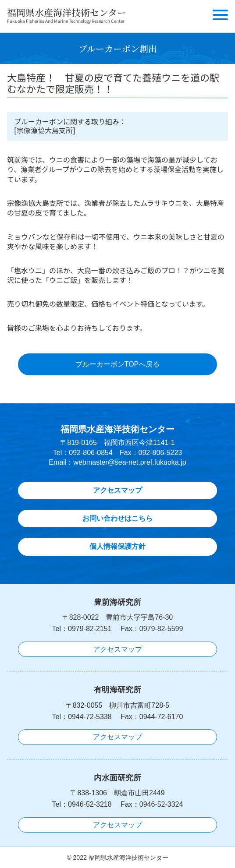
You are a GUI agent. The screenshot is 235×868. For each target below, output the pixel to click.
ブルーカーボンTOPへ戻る (118, 364)
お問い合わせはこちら (117, 518)
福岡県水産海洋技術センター (67, 12)
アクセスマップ (117, 490)
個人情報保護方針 (117, 546)
